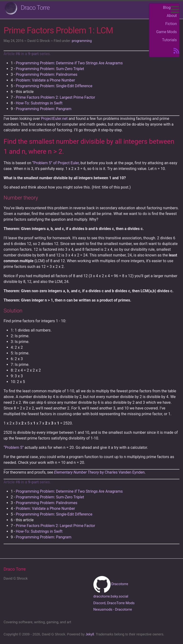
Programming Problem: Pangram (43, 109)
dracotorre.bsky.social (111, 596)
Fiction (171, 24)
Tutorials (169, 40)
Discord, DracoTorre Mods (114, 603)
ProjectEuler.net (54, 119)
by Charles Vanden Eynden (99, 472)
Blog (167, 8)
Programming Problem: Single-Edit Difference (54, 86)
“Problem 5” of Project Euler (56, 163)
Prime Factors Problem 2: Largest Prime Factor (55, 97)
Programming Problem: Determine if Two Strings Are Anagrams (69, 63)
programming (82, 41)
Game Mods (167, 32)
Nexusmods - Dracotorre (113, 609)
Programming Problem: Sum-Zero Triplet (50, 69)
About (172, 16)
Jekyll (90, 634)
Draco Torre (35, 8)
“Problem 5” (14, 447)
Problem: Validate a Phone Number (45, 80)
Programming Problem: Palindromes (46, 74)
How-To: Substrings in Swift (39, 103)
